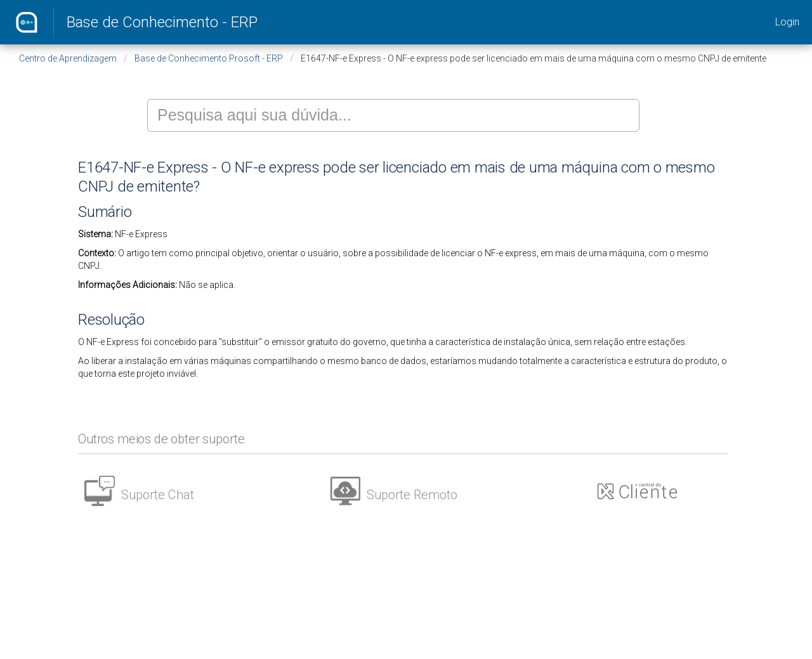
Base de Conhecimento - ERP (162, 22)
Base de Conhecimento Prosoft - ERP (209, 58)
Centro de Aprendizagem (68, 58)
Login (787, 22)
